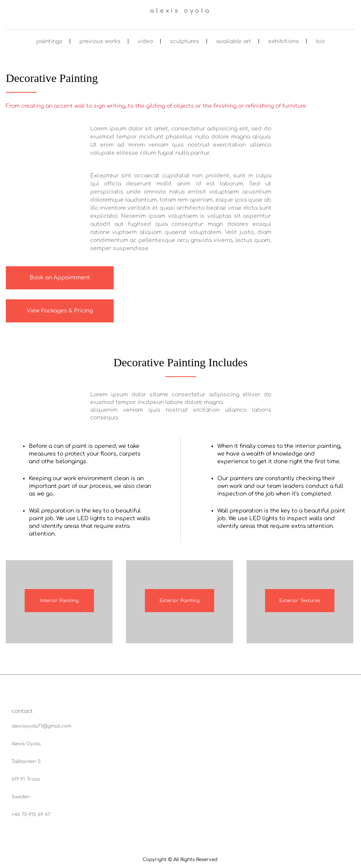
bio (320, 41)
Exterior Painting (180, 601)
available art (234, 41)
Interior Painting (59, 601)
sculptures (185, 41)
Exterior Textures (300, 601)
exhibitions (284, 41)
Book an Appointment (60, 278)
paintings (49, 41)
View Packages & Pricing (60, 311)
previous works (100, 41)
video (145, 41)
